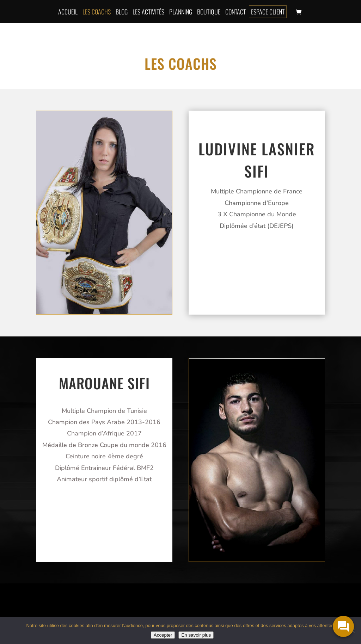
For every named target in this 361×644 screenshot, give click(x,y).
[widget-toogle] (343, 626)
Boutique (209, 12)
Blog (122, 12)
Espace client (268, 12)
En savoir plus (196, 635)
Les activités (148, 12)
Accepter (163, 635)
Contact (235, 12)
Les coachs (97, 12)
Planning (181, 12)
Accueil (68, 12)
